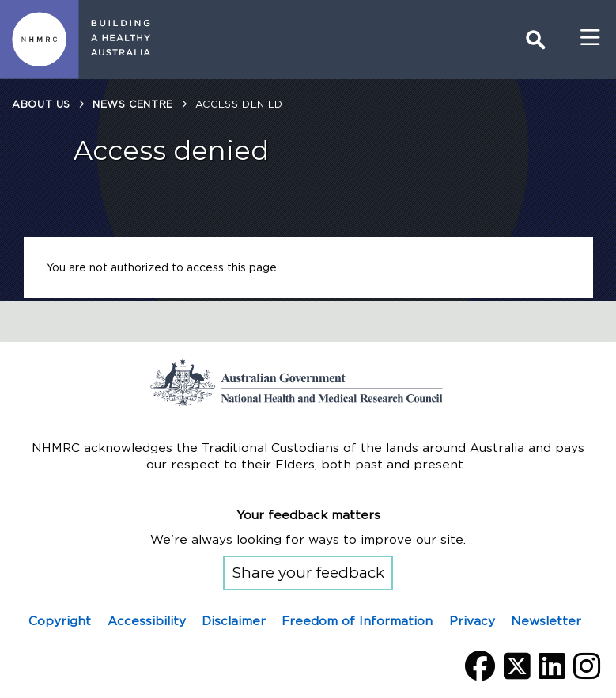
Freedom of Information (357, 621)
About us (41, 104)
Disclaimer (234, 621)
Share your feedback (308, 573)
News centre (133, 104)
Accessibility (147, 621)
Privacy (472, 621)
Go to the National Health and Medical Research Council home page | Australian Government (308, 382)
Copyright (60, 621)
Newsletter (546, 621)
